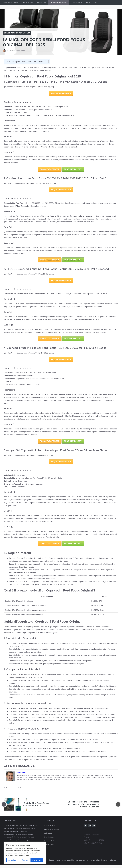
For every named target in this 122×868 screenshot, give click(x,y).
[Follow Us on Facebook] (85, 826)
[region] (25, 853)
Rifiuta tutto (24, 860)
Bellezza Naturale (27, 3)
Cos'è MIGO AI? (113, 860)
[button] (119, 3)
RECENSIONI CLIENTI (73, 169)
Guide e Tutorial (92, 3)
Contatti (58, 860)
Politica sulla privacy (82, 860)
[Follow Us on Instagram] (90, 826)
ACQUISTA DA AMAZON (61, 93)
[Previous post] (4, 804)
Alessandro (11, 51)
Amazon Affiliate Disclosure (99, 860)
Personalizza (12, 860)
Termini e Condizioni (68, 860)
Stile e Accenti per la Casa (58, 3)
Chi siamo (51, 860)
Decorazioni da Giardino (10, 3)
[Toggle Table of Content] (46, 62)
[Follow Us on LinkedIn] (94, 826)
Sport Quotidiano (49, 837)
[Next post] (118, 804)
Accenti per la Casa (50, 841)
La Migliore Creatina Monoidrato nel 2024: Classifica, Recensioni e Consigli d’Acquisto (83, 804)
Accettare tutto (37, 860)
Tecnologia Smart (77, 3)
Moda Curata (41, 3)
